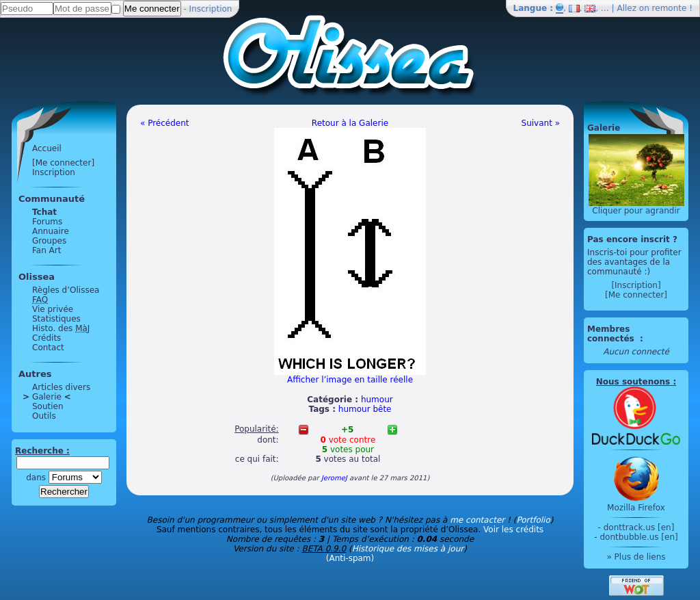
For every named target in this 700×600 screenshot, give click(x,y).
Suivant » (541, 123)
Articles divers (61, 387)
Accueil (47, 148)
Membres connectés (612, 334)
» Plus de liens (636, 557)
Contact (48, 348)
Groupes (49, 241)
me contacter (477, 520)
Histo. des (61, 328)
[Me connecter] (63, 163)
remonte (670, 8)
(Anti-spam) (350, 558)
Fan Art (46, 250)
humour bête (365, 409)
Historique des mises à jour (408, 549)
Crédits (46, 338)
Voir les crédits (513, 530)
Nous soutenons (633, 382)
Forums (47, 222)
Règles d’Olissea (66, 290)
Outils (44, 416)
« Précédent (165, 123)
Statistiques (56, 319)
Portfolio (533, 520)
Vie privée (53, 309)
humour (377, 400)
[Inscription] (636, 285)
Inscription (211, 9)
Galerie (47, 397)
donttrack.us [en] (639, 527)
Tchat (44, 212)
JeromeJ (334, 478)
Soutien (48, 406)
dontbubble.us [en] (638, 537)
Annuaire (51, 231)
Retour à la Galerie (350, 123)
